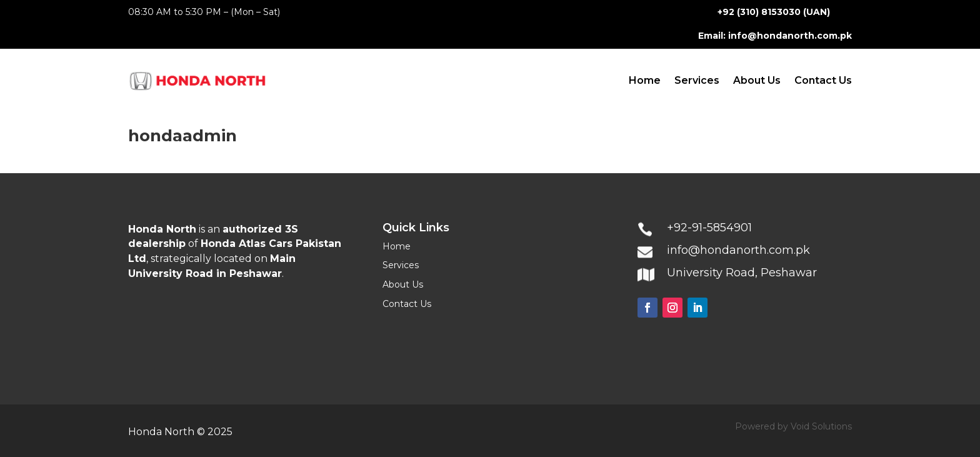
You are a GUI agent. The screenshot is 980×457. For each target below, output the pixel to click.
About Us (757, 80)
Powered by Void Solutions (793, 426)
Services (697, 80)
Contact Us (823, 80)
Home (645, 80)
